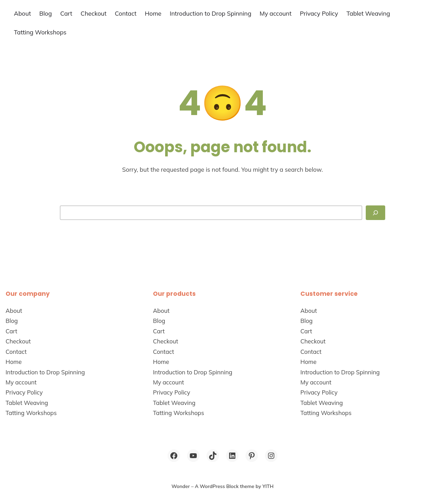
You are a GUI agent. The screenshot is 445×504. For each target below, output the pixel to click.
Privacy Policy (319, 13)
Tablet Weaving (368, 13)
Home (153, 13)
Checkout (94, 13)
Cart (66, 13)
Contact (126, 13)
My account (276, 13)
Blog (46, 13)
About (22, 13)
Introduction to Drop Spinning (211, 13)
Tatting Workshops (40, 32)
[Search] (375, 213)
